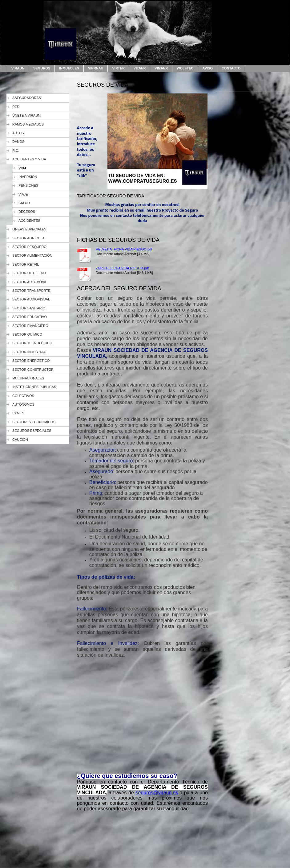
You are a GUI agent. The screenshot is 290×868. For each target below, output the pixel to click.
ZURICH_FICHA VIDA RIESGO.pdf (122, 268)
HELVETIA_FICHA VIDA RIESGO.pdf (124, 249)
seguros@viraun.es (157, 793)
